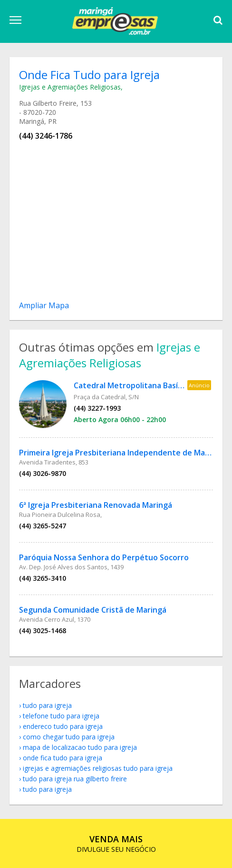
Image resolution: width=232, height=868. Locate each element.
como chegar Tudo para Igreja (69, 737)
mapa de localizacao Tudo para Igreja (80, 747)
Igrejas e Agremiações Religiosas (70, 87)
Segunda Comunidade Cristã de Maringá (93, 610)
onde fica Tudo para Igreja (63, 758)
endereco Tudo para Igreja (63, 726)
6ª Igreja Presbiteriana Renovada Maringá (96, 505)
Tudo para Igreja (47, 705)
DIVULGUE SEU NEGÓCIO (116, 843)
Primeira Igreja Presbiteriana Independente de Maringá (121, 453)
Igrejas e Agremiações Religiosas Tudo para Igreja (98, 768)
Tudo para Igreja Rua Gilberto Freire (75, 779)
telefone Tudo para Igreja (61, 716)
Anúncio (199, 385)
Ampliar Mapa (44, 305)
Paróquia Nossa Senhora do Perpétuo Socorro (104, 557)
